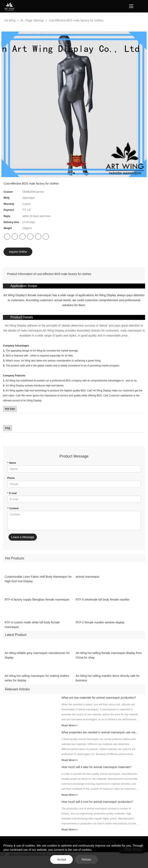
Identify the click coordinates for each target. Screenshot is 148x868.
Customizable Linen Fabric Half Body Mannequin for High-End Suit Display (38, 583)
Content (13, 508)
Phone (11, 478)
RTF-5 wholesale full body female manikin (103, 603)
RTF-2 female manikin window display (100, 626)
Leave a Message (23, 537)
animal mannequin (87, 581)
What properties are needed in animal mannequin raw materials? (100, 736)
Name (12, 463)
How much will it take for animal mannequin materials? (96, 771)
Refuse (86, 859)
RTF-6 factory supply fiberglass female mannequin (37, 603)
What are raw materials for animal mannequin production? (99, 702)
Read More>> (70, 729)
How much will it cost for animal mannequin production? (97, 806)
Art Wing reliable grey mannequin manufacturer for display (37, 659)
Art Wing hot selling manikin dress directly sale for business (108, 682)
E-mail (12, 493)
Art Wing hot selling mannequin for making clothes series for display (37, 682)
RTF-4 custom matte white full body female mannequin (32, 629)
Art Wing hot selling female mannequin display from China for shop (109, 659)
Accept (61, 859)
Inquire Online (18, 252)
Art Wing (10, 20)
